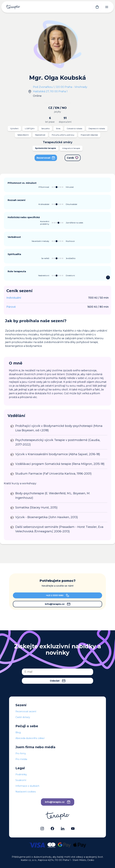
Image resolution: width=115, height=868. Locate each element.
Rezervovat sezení (26, 711)
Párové (11, 307)
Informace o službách (27, 786)
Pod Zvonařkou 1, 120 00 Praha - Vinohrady (60, 87)
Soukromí (21, 780)
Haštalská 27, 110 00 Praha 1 (50, 91)
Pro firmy (21, 753)
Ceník (73, 158)
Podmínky (21, 774)
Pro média (21, 759)
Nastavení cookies (26, 792)
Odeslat (58, 681)
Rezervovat (46, 158)
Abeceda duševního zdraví (30, 738)
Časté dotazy (23, 717)
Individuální (14, 298)
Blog (18, 732)
